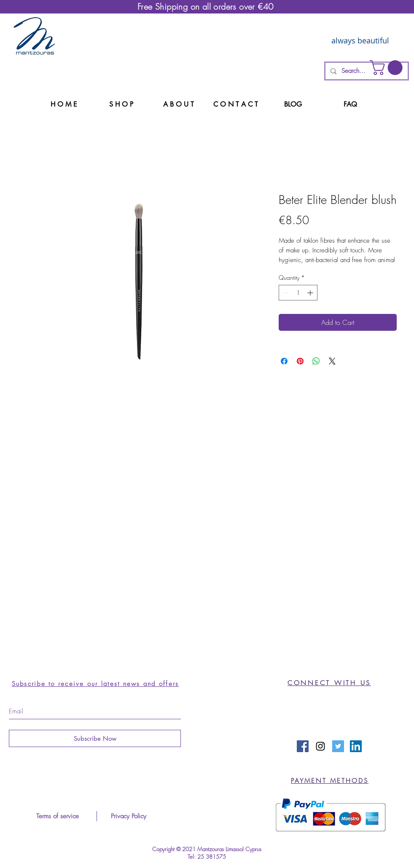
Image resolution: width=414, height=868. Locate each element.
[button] (388, 68)
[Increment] (311, 293)
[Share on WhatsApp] (316, 361)
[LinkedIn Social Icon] (356, 746)
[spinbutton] (298, 293)
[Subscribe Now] (95, 738)
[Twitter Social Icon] (338, 746)
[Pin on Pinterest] (300, 361)
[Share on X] (332, 361)
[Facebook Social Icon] (303, 746)
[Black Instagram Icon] (320, 746)
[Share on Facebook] (284, 361)
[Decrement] (285, 293)
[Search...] (366, 71)
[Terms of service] (57, 816)
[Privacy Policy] (129, 816)
